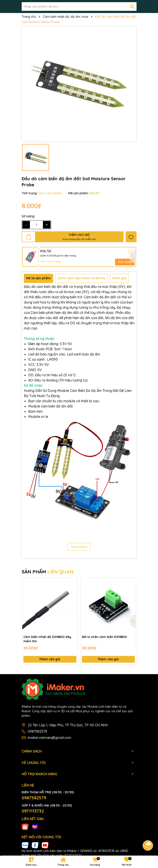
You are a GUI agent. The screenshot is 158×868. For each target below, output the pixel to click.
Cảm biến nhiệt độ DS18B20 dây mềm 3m (47, 639)
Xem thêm (79, 547)
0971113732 (33, 811)
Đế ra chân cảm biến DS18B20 (104, 637)
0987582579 (37, 731)
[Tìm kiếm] (132, 6)
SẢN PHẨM (48, 572)
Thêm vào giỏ (50, 659)
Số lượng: (28, 216)
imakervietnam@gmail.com (49, 738)
